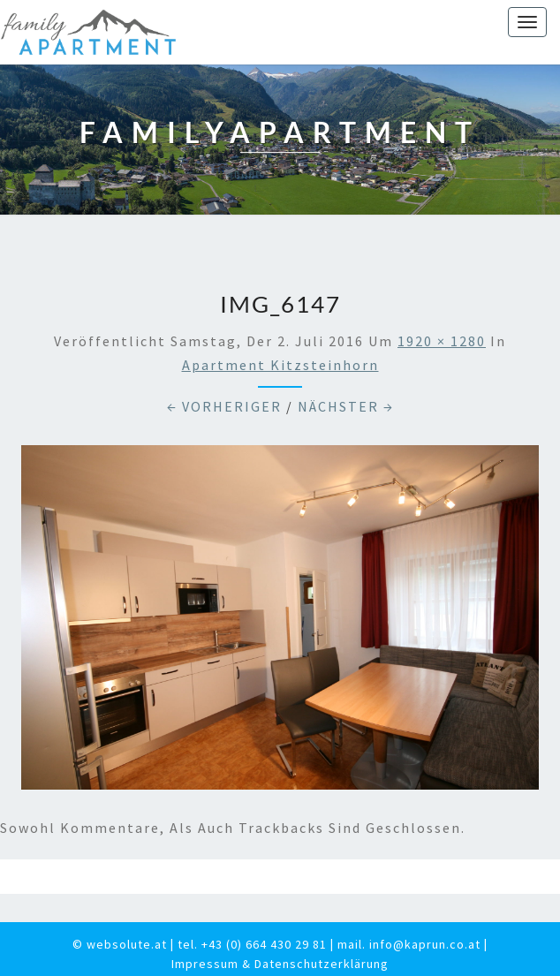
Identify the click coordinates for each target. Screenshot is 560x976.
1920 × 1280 (442, 341)
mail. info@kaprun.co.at (409, 944)
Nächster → (346, 406)
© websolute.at (120, 944)
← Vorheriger (224, 406)
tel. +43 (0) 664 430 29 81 (252, 944)
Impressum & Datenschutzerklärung (280, 964)
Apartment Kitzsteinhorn (280, 365)
